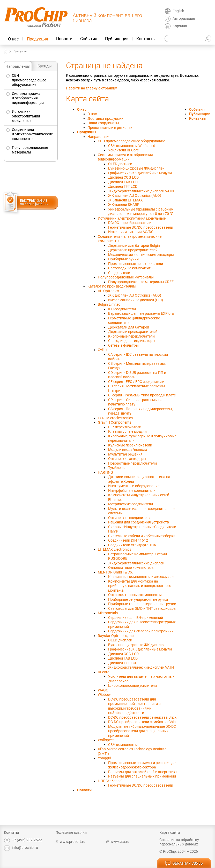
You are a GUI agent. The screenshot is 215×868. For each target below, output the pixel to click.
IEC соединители (122, 309)
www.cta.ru (118, 842)
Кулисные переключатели (130, 445)
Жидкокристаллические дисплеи (136, 563)
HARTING (105, 472)
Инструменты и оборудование (134, 486)
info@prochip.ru (21, 848)
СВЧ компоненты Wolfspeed (132, 146)
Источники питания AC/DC (131, 232)
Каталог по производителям (112, 286)
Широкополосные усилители (132, 685)
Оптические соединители (129, 518)
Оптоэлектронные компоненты (135, 595)
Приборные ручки (123, 259)
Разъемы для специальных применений (142, 776)
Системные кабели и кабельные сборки (142, 536)
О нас (13, 39)
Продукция (38, 39)
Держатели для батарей (129, 327)
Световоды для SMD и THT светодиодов (142, 608)
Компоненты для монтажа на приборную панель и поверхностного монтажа (140, 586)
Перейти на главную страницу (91, 88)
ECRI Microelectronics (115, 418)
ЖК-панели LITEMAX (125, 200)
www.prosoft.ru (71, 842)
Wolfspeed (106, 740)
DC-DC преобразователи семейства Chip (142, 722)
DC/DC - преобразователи (130, 223)
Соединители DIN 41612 (128, 540)
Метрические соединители (131, 504)
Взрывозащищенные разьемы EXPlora (141, 313)
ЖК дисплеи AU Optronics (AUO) (135, 195)
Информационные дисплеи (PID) (136, 300)
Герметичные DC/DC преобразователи (141, 227)
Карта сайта (170, 832)
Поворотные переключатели (132, 463)
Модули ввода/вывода (128, 450)
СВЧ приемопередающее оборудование (29, 80)
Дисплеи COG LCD (123, 177)
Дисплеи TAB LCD (123, 182)
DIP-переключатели (125, 427)
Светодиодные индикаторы (132, 341)
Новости (64, 39)
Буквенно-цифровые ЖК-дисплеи (136, 168)
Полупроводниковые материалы (30, 150)
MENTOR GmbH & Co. (115, 572)
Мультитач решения (125, 454)
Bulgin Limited (109, 304)
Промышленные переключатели (136, 264)
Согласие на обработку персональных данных (179, 842)
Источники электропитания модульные (26, 116)
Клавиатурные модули (127, 431)
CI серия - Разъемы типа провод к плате (142, 395)
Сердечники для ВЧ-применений (136, 618)
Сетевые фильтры (123, 345)
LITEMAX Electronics (114, 549)
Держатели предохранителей (133, 250)
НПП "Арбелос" (110, 781)
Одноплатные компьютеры (131, 568)
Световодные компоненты (131, 268)
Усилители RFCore (123, 150)
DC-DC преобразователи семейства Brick (142, 717)
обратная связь (184, 864)
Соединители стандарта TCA (132, 545)
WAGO (103, 690)
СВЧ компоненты (123, 745)
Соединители (119, 273)
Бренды (45, 66)
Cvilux (103, 350)
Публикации (117, 39)
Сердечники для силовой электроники (141, 631)
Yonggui (104, 758)
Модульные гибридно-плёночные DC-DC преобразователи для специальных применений (142, 731)
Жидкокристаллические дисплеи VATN (141, 191)
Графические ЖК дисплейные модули (140, 173)
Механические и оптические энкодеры (141, 255)
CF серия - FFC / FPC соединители (136, 382)
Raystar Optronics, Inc (116, 636)
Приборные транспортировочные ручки (142, 604)
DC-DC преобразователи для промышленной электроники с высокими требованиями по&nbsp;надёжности (134, 706)
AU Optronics (108, 291)
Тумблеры (117, 468)
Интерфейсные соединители (132, 491)
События (89, 39)
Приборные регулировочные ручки (138, 599)
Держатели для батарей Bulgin (134, 246)
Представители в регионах (110, 128)
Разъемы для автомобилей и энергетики (143, 772)
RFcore (103, 672)
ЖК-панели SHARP (124, 205)
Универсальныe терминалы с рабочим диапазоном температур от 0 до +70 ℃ (141, 212)
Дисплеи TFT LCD (123, 186)
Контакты (146, 39)
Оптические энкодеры (127, 459)
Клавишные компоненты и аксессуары (141, 577)
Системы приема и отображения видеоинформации (28, 98)
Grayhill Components (115, 422)
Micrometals (108, 613)
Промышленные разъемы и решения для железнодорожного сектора (143, 765)
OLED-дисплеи (120, 164)
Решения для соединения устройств (139, 522)
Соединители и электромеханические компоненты (32, 134)
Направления (18, 66)
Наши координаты (103, 123)
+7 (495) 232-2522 (23, 840)
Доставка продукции (105, 118)
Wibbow (104, 695)
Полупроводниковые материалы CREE (141, 282)
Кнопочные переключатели (131, 336)
